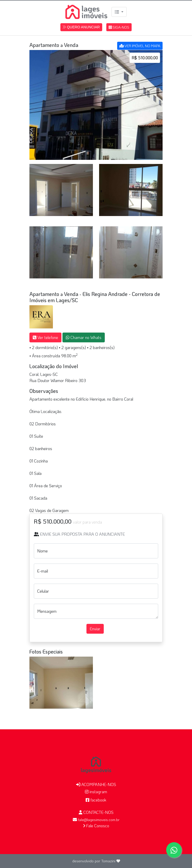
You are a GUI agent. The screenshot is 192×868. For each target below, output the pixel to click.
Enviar (95, 629)
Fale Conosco (96, 826)
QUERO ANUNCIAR (81, 27)
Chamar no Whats (84, 337)
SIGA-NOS (119, 27)
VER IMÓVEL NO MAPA (140, 46)
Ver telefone (45, 337)
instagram (96, 792)
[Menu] (119, 12)
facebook (96, 800)
